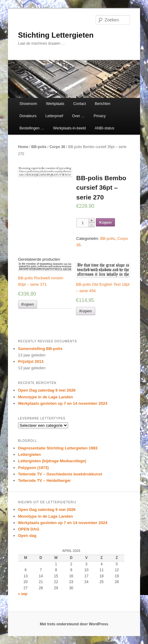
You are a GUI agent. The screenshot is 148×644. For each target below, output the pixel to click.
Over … (78, 116)
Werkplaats (55, 104)
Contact (80, 104)
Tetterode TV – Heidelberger (44, 480)
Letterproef (54, 116)
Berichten (102, 104)
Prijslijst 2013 (31, 361)
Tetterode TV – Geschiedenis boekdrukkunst (60, 474)
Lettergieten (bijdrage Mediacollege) (52, 461)
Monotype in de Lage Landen (46, 397)
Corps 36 (57, 147)
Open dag (27, 536)
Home (23, 147)
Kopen (105, 222)
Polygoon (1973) (33, 468)
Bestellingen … (32, 128)
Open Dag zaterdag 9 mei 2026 (47, 390)
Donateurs (28, 116)
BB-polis (39, 147)
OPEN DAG (29, 529)
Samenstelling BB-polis (40, 349)
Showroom (28, 104)
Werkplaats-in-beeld (69, 128)
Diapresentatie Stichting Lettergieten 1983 (58, 448)
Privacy (100, 116)
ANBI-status (104, 128)
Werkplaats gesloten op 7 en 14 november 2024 (63, 403)
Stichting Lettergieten (56, 35)
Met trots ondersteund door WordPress (74, 624)
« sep (23, 594)
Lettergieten (29, 454)
